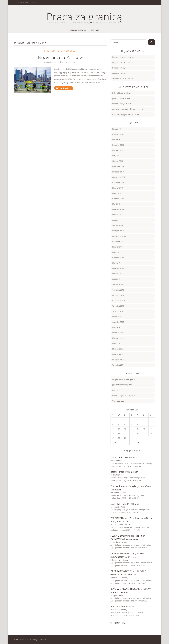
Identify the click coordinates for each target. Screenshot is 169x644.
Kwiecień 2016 (118, 333)
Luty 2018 (116, 220)
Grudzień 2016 (118, 290)
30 (132, 438)
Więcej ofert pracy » (118, 623)
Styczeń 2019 (118, 161)
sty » (139, 443)
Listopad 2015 (118, 360)
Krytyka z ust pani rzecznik (123, 62)
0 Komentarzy (71, 62)
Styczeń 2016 (118, 349)
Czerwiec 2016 (118, 322)
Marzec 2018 (118, 215)
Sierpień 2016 (118, 311)
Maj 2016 (116, 327)
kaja (62, 62)
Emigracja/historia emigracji (60, 51)
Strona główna (22, 3)
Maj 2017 (116, 263)
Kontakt (36, 3)
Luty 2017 (116, 279)
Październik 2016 (119, 300)
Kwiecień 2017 (118, 268)
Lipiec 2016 (117, 317)
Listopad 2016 (118, 295)
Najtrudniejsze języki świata (123, 57)
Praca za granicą (84, 16)
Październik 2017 (119, 236)
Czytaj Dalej (64, 88)
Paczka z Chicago (119, 73)
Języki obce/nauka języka (122, 385)
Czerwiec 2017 (118, 258)
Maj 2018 (116, 204)
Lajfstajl (115, 390)
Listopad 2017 (118, 231)
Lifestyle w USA (124, 93)
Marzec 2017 (118, 274)
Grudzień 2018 (118, 166)
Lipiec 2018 (117, 193)
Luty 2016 (116, 344)
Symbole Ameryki (119, 68)
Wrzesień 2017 (118, 242)
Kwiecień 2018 (118, 209)
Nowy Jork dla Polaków (60, 57)
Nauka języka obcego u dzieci (133, 109)
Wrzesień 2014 (118, 365)
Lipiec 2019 (117, 129)
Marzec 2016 (118, 338)
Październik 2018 (119, 177)
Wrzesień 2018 (118, 183)
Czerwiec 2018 (118, 199)
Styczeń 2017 (118, 284)
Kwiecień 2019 (118, 145)
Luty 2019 (116, 156)
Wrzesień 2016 (118, 306)
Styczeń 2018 (118, 225)
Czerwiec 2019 (118, 134)
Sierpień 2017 (118, 247)
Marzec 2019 (118, 150)
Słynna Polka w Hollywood (123, 78)
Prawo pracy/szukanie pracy (124, 395)
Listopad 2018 (118, 172)
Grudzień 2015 (118, 354)
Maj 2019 (116, 140)
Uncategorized (118, 401)
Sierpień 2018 (118, 188)
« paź (114, 443)
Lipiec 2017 (117, 252)
